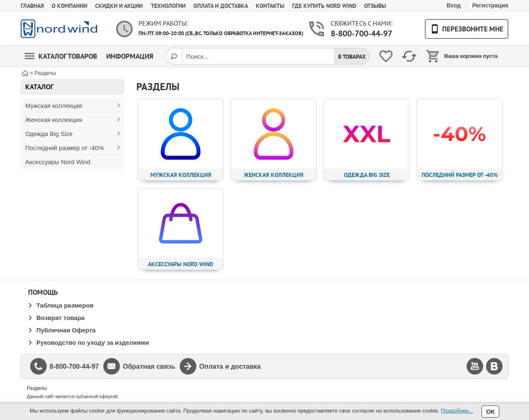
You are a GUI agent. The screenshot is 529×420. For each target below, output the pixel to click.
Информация (130, 56)
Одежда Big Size (49, 134)
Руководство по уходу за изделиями (93, 342)
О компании (69, 6)
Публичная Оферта (66, 330)
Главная (32, 6)
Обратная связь (149, 366)
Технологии (168, 6)
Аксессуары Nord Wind (58, 162)
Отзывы (375, 6)
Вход (454, 5)
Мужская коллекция (54, 106)
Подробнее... (457, 411)
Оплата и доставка (221, 6)
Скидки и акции (119, 6)
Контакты (270, 6)
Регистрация (490, 5)
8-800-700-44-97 (361, 33)
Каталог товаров (61, 56)
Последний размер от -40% (64, 148)
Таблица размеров (65, 305)
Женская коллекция (54, 120)
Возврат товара (61, 318)
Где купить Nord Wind (324, 6)
